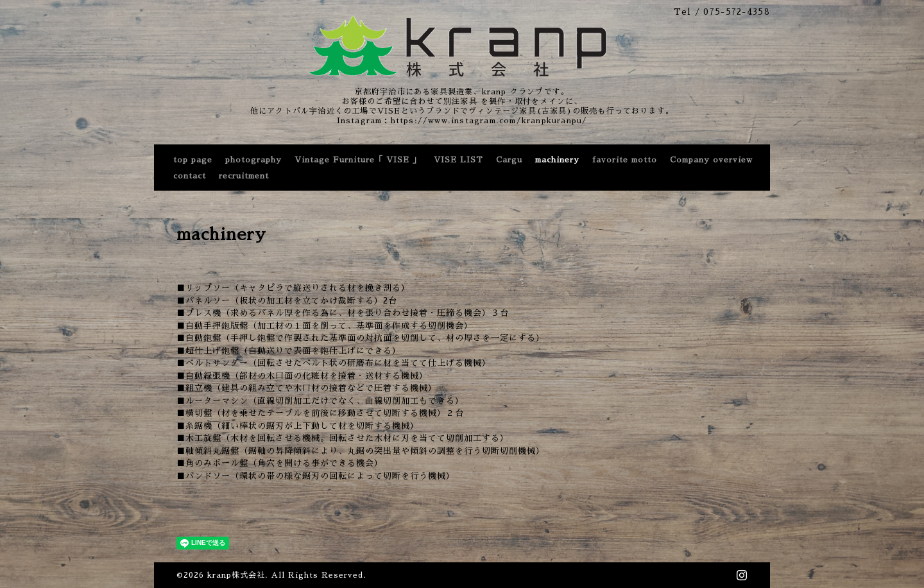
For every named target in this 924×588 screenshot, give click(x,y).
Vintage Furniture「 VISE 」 (358, 160)
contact (190, 176)
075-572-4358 (737, 12)
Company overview (711, 160)
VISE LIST (458, 160)
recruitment (244, 176)
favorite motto (625, 160)
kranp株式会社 (236, 575)
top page (193, 160)
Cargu (509, 160)
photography (253, 160)
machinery (557, 160)
